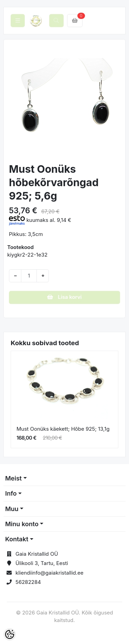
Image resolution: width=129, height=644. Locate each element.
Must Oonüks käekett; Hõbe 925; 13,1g (63, 429)
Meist (13, 478)
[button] (14, 102)
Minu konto (22, 524)
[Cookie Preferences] (10, 634)
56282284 (28, 582)
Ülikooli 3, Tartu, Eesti (42, 563)
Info (11, 493)
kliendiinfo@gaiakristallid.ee (50, 573)
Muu (12, 509)
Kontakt (17, 539)
